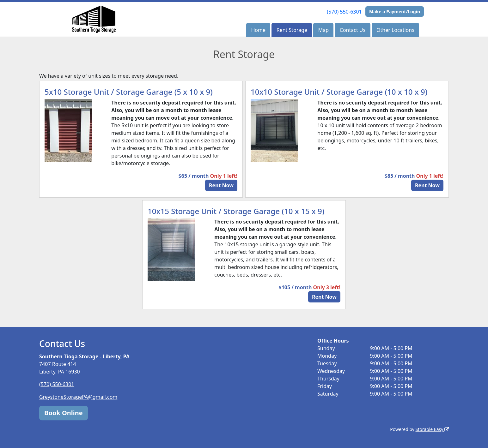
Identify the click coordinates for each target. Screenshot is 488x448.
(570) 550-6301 (344, 12)
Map (323, 30)
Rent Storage (292, 30)
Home (258, 30)
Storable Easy (432, 429)
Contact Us (353, 30)
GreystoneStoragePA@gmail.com (78, 397)
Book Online (64, 413)
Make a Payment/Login (395, 12)
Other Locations (395, 30)
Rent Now (221, 185)
